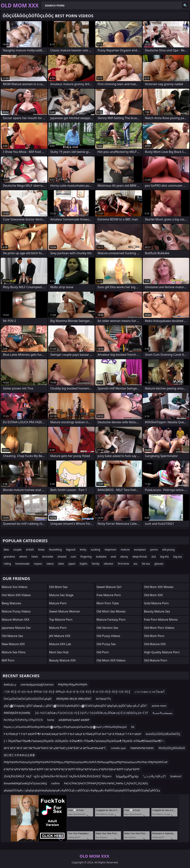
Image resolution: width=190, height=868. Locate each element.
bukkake (101, 557)
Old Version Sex (107, 628)
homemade (22, 564)
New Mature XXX (13, 644)
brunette (48, 557)
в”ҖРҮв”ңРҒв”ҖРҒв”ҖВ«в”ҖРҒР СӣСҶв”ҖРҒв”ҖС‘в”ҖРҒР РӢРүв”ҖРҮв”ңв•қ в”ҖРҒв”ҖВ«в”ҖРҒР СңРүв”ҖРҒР (72, 769)
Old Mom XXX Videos (111, 660)
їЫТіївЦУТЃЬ (103, 699)
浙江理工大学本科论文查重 (19, 755)
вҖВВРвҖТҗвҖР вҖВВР (74, 720)
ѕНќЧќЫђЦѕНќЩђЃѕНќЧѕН (37, 685)
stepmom (110, 550)
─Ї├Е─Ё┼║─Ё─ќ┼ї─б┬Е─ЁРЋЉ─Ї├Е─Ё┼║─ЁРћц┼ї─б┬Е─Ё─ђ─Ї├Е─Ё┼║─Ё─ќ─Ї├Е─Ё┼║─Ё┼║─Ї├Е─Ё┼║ (67, 692)
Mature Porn (58, 603)
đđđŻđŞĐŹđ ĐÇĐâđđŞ (17, 713)
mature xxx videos (15, 587)
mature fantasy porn (111, 620)
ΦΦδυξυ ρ (10, 685)
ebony (124, 557)
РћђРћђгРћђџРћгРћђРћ (73, 685)
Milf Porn (8, 660)
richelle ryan (118, 748)
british (30, 550)
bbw (6, 550)
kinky (83, 550)
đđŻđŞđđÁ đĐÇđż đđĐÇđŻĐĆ (74, 699)
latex (61, 564)
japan (72, 564)
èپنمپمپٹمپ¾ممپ (162, 713)
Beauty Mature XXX (62, 660)
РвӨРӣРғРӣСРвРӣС (142, 748)
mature (125, 550)
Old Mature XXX (155, 644)
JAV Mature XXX (60, 636)
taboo (50, 564)
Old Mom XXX (153, 595)
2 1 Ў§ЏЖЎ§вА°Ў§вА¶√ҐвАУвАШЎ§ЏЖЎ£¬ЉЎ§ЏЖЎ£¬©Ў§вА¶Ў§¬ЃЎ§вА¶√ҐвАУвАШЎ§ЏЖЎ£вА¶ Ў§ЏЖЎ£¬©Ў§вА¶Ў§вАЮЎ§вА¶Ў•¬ (84, 741)
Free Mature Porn (109, 595)
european (140, 550)
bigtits (84, 564)
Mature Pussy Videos (16, 611)
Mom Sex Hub (59, 652)
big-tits (165, 557)
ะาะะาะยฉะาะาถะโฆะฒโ (150, 692)
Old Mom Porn (154, 636)
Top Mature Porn (61, 620)
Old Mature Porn (156, 660)
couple (17, 550)
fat (133, 727)
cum (73, 557)
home (51, 720)
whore (23, 557)
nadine (55, 783)
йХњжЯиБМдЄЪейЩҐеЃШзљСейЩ (25, 783)
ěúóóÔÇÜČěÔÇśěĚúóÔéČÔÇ (163, 734)
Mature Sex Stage (61, 595)
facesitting (55, 550)
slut (154, 557)
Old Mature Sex (12, 636)
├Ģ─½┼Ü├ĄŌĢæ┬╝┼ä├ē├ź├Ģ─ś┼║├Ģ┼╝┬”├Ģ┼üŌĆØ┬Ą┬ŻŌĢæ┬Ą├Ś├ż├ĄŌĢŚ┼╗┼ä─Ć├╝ (91, 713)
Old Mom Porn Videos (159, 628)
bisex (41, 550)
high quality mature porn (162, 652)
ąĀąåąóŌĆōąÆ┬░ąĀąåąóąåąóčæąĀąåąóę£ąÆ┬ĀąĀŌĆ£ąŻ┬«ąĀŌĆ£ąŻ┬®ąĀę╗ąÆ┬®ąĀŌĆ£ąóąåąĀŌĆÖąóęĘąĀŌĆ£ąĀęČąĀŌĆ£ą (82, 790)
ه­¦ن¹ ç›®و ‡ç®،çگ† (154, 776)
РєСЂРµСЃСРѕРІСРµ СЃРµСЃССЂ (23, 720)
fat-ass (146, 564)
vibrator (109, 564)
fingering (86, 557)
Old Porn (103, 652)
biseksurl (176, 776)
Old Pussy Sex (106, 644)
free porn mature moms (161, 620)
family (96, 564)
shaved (62, 557)
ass (135, 564)
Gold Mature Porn (156, 603)
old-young (168, 550)
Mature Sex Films (14, 652)
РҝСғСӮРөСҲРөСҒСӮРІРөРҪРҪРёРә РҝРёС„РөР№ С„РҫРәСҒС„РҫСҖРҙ (106, 783)
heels (35, 557)
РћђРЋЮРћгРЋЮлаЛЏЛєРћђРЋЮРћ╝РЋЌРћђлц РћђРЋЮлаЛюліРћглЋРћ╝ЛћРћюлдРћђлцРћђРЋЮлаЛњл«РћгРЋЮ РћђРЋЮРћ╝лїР (86, 762)
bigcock (71, 550)
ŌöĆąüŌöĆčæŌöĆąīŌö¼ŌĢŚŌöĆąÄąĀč (28, 699)
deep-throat (140, 557)
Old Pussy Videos (108, 636)
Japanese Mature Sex (16, 628)
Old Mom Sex (58, 587)
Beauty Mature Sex (157, 611)
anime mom (159, 706)
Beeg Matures (11, 603)
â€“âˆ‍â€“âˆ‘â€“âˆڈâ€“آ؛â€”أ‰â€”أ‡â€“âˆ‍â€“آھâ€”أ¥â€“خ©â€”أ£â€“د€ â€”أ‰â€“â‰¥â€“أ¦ (55, 748)
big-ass (178, 557)
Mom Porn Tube (108, 603)
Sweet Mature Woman (65, 611)
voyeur (38, 564)
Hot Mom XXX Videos (16, 595)
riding (7, 564)
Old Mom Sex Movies (111, 611)
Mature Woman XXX (15, 620)
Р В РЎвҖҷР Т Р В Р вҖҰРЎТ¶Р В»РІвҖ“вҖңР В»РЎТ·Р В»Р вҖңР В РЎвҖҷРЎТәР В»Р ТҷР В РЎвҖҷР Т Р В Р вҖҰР (72, 734)
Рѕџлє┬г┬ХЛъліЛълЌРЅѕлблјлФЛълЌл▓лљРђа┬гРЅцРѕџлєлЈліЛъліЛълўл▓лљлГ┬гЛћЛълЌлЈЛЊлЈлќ (65, 727)
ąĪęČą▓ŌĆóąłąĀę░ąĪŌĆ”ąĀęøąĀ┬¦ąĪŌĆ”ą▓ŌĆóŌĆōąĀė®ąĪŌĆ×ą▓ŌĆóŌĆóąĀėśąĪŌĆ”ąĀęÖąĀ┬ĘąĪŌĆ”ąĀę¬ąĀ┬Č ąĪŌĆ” (75, 706)
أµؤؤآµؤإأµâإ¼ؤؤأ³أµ (127, 776)
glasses (159, 564)
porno (154, 550)
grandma (9, 557)
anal (113, 557)
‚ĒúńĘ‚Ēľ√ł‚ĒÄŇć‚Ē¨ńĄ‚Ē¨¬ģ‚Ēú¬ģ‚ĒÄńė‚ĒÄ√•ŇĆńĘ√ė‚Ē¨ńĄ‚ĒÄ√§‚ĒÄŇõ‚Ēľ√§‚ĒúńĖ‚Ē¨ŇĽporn (58, 776)
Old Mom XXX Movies (159, 587)
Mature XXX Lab (60, 644)
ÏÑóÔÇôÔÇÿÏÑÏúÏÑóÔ (172, 748)
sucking (95, 550)
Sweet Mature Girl (109, 587)
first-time (123, 564)
